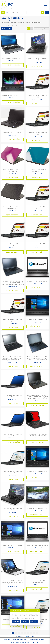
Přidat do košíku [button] (13, 65)
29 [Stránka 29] (28, 633)
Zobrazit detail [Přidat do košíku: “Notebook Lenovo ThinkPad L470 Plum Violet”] (13, 178)
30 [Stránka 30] (31, 633)
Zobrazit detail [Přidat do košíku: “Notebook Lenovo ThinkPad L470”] (37, 104)
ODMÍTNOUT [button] (25, 622)
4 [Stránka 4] (22, 633)
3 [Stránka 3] (19, 633)
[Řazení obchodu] (42, 29)
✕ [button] (38, 611)
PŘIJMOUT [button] (16, 622)
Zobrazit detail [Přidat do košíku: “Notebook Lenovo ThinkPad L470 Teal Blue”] (37, 178)
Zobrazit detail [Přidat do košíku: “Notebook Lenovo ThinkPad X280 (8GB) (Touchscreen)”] (37, 442)
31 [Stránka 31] (34, 633)
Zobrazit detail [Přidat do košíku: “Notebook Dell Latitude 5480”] (37, 478)
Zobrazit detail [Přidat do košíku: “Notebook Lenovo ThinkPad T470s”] (13, 479)
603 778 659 (31, 636)
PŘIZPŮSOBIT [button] (34, 622)
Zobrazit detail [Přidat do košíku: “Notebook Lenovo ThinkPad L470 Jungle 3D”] (13, 215)
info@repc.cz (21, 636)
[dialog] (25, 617)
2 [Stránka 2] (16, 633)
